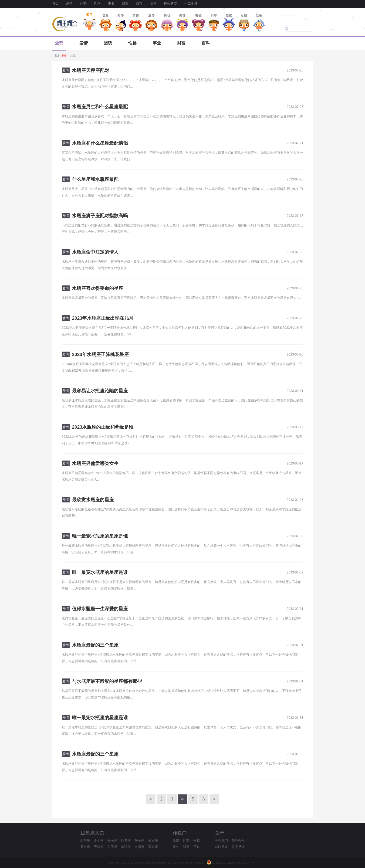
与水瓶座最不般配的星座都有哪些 (107, 681)
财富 (125, 3)
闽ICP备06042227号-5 (240, 863)
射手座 (112, 847)
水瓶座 (139, 847)
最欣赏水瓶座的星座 (93, 500)
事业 (111, 3)
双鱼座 (153, 847)
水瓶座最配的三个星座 (95, 645)
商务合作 (238, 841)
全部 (59, 43)
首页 (55, 3)
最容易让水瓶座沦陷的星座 (100, 391)
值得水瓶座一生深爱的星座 (100, 609)
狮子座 (139, 841)
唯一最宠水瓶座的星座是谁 (100, 536)
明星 (153, 3)
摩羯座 (126, 847)
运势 (83, 3)
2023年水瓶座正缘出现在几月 (103, 318)
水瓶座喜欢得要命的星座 (98, 288)
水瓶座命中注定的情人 (95, 252)
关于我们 (221, 841)
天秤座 (85, 847)
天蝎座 (99, 847)
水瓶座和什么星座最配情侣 (100, 143)
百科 (139, 3)
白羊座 (85, 841)
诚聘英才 (221, 847)
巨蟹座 (126, 841)
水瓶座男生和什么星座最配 (100, 107)
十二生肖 (191, 3)
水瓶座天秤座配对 (91, 70)
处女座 (153, 841)
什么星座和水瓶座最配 (95, 179)
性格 (97, 3)
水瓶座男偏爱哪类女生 (95, 463)
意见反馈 (238, 847)
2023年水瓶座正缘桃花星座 (100, 354)
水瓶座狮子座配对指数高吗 (100, 216)
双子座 (112, 841)
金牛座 (99, 841)
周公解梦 (170, 3)
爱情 (69, 3)
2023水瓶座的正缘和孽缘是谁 (103, 427)
